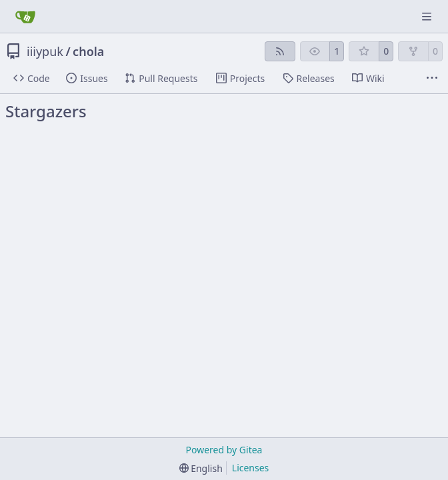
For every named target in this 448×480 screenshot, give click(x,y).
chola (88, 51)
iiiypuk (45, 51)
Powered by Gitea (224, 450)
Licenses (251, 468)
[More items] (432, 79)
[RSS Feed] (280, 51)
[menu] (201, 468)
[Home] (25, 17)
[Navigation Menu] (428, 16)
